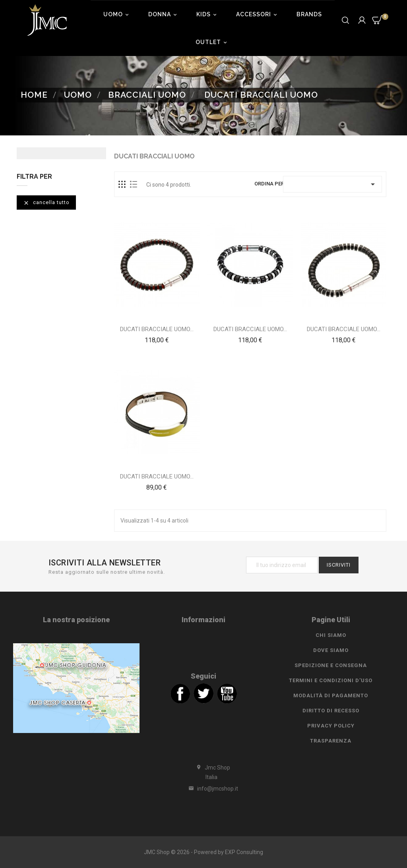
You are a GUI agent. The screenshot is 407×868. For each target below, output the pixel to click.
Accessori (258, 14)
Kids (208, 14)
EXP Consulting (244, 852)
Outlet (212, 42)
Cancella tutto (46, 203)
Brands (309, 14)
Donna (164, 14)
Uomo (117, 14)
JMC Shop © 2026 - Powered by (184, 852)
